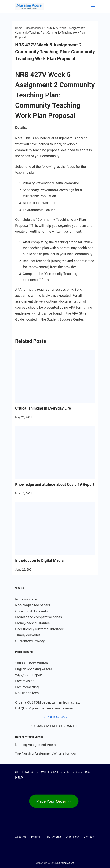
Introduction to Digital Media (39, 560)
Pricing (35, 837)
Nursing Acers (66, 863)
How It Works (53, 837)
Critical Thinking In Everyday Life (43, 408)
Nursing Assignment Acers (35, 745)
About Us (21, 837)
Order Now (72, 837)
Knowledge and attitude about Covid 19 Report (55, 484)
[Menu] (93, 7)
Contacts (89, 837)
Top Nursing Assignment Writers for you (45, 753)
